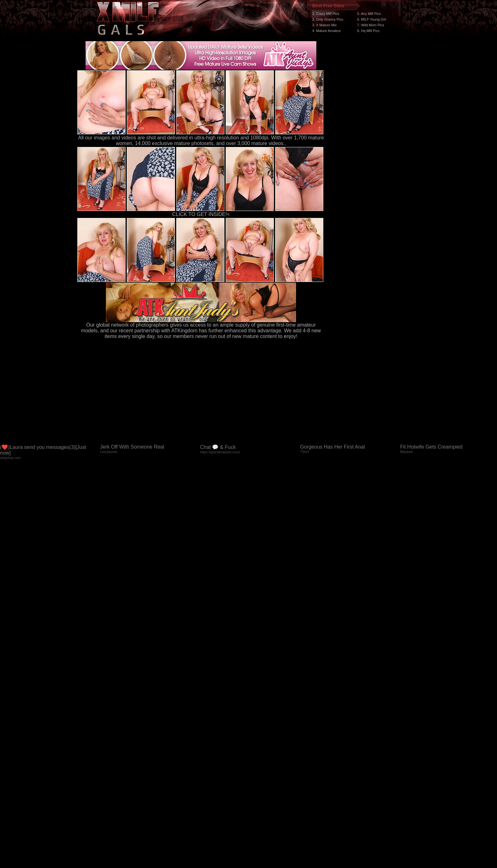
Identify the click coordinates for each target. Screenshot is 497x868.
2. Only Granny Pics (328, 19)
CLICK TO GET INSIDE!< (201, 214)
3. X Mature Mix (324, 25)
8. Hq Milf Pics (368, 31)
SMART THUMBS (260, 748)
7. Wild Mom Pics (371, 25)
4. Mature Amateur (327, 31)
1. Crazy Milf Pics (326, 14)
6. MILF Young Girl (372, 19)
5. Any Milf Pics (369, 14)
